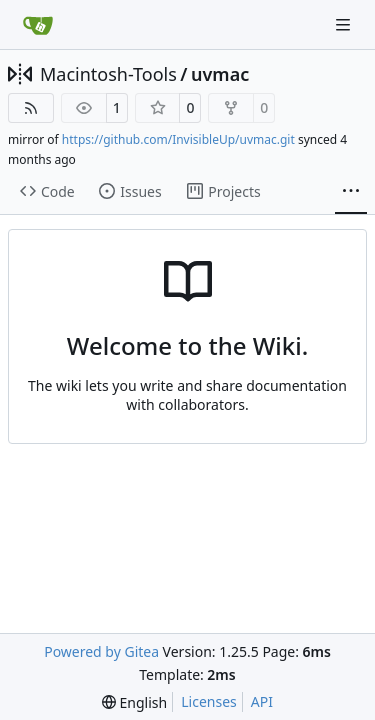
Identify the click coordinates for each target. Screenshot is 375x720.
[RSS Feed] (31, 108)
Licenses (209, 701)
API (262, 701)
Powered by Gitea (101, 651)
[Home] (38, 25)
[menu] (134, 702)
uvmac (220, 74)
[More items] (351, 192)
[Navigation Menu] (345, 24)
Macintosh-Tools (108, 74)
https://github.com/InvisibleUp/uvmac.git (178, 139)
